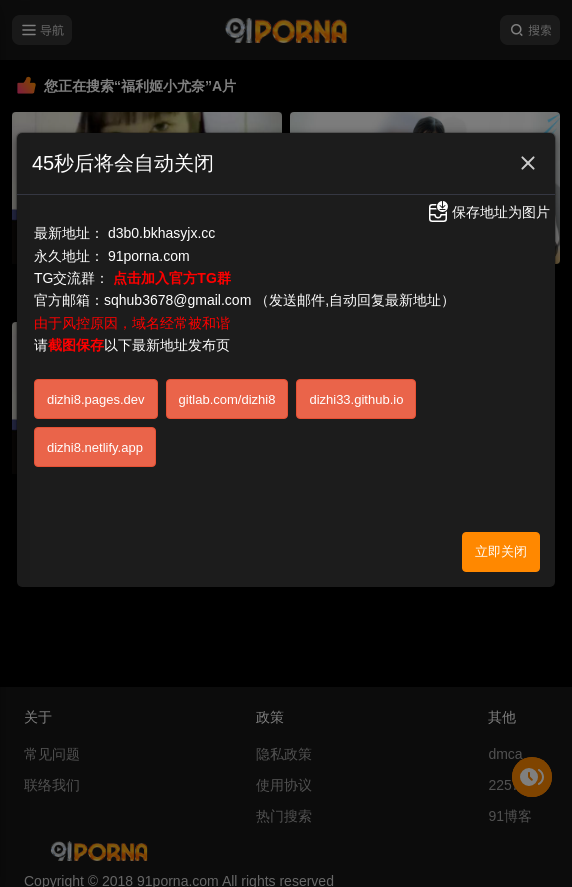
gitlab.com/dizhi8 (227, 399)
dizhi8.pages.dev (96, 399)
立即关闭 (501, 551)
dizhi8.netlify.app (95, 447)
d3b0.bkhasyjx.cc (161, 233)
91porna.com (149, 256)
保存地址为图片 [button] (488, 212)
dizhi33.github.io (356, 399)
